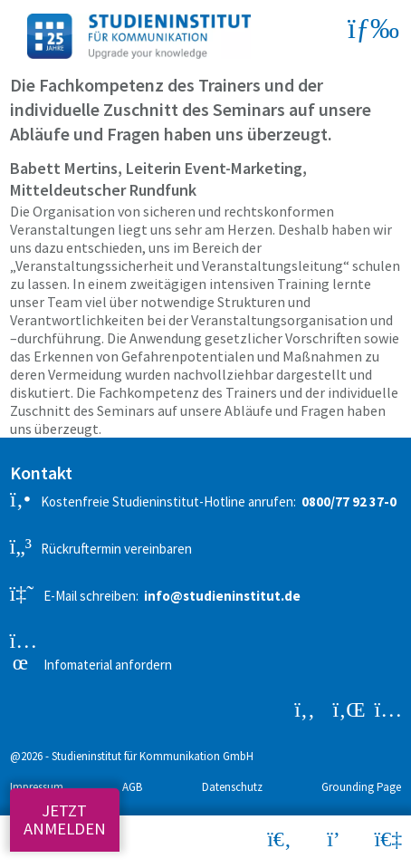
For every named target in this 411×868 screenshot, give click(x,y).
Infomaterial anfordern (91, 651)
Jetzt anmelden (65, 820)
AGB (132, 787)
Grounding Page (361, 787)
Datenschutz (232, 787)
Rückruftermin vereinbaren (101, 546)
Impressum (37, 787)
